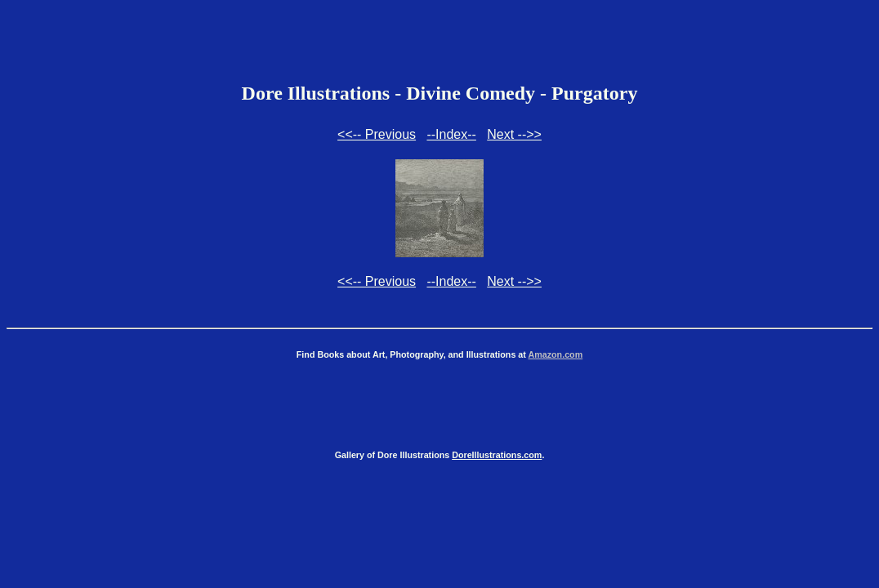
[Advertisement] (439, 43)
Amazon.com (555, 354)
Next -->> (514, 134)
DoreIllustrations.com (497, 455)
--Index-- (451, 134)
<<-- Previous (377, 134)
